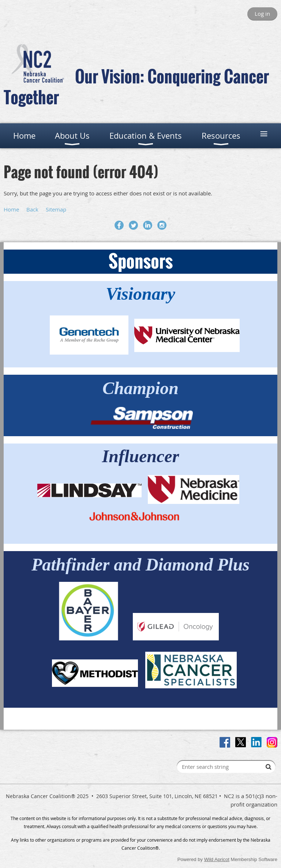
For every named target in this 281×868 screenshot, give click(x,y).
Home (11, 209)
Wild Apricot (217, 859)
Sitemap (56, 209)
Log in (262, 14)
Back (32, 209)
